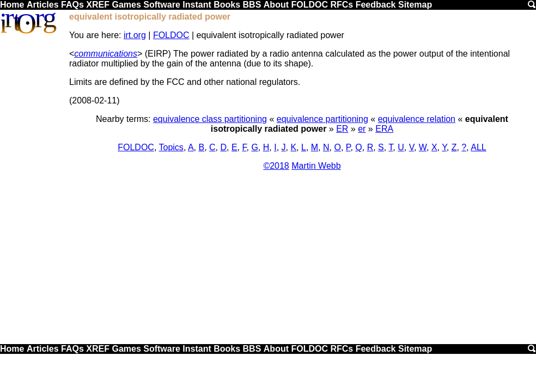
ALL (478, 147)
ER (342, 129)
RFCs (342, 5)
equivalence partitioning (322, 119)
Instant (197, 5)
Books (227, 5)
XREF (98, 5)
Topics (171, 147)
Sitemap (415, 5)
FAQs (72, 5)
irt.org (135, 35)
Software (162, 5)
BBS (252, 5)
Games (126, 5)
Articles (43, 5)
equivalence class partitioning (210, 119)
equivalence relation (417, 119)
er (362, 129)
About (276, 5)
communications (106, 54)
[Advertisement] (268, 261)
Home (12, 5)
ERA (384, 129)
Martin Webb (316, 166)
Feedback (376, 5)
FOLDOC (309, 5)
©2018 (276, 166)
